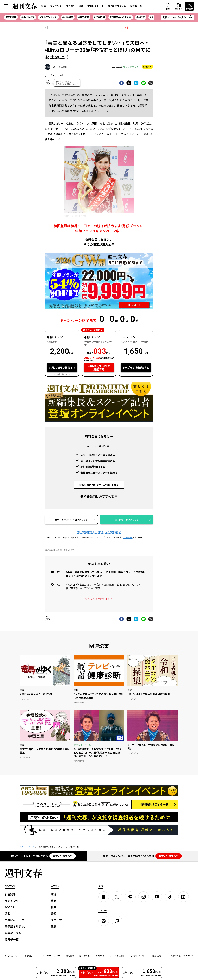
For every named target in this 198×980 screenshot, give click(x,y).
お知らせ (100, 955)
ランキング (56, 6)
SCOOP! (70, 6)
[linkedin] (183, 897)
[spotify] (104, 921)
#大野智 (141, 17)
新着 (44, 6)
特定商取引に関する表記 (78, 955)
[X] (117, 897)
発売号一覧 (136, 6)
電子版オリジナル (117, 6)
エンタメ (51, 75)
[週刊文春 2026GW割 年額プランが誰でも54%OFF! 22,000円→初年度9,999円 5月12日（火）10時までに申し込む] (99, 281)
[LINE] (130, 897)
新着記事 (10, 894)
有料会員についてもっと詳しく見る (99, 485)
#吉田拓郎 (84, 17)
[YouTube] (157, 897)
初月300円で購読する (62, 368)
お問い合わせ (11, 955)
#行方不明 (99, 17)
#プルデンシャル (48, 17)
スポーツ (56, 920)
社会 (54, 907)
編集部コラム (13, 933)
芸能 (62, 75)
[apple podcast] (117, 921)
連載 (81, 6)
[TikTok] (170, 897)
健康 (54, 926)
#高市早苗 (11, 17)
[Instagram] (144, 897)
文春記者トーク (96, 6)
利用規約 (28, 955)
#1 (47, 27)
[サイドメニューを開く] (6, 6)
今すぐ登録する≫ (63, 856)
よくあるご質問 (118, 955)
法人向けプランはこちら (127, 520)
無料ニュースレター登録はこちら (71, 520)
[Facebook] (104, 897)
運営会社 (157, 955)
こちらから (128, 537)
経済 (54, 913)
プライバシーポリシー (49, 955)
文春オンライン (139, 955)
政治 (54, 894)
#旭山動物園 (28, 17)
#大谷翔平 (68, 17)
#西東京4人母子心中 (121, 17)
